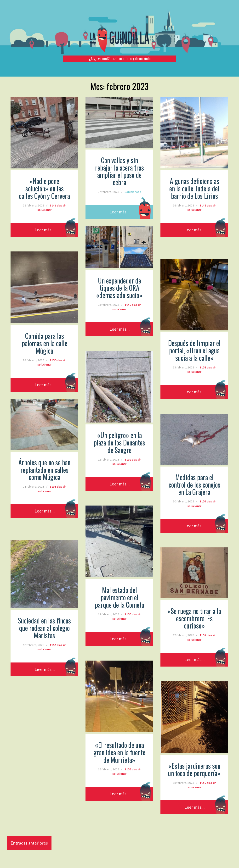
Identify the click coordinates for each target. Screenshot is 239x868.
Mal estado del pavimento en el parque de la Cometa (119, 597)
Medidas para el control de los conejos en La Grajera (194, 485)
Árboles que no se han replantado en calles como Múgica (44, 470)
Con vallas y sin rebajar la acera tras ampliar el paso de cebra (119, 171)
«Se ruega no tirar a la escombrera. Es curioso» (194, 618)
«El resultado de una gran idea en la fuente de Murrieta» (119, 752)
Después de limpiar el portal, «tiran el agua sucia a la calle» (194, 350)
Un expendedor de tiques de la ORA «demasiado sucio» (119, 288)
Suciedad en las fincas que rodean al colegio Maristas (44, 628)
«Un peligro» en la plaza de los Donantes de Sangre (119, 442)
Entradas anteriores (29, 843)
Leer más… (45, 230)
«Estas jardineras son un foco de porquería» (194, 769)
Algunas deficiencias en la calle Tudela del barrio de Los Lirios (194, 188)
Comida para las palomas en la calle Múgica (45, 343)
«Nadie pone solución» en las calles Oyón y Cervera (44, 188)
